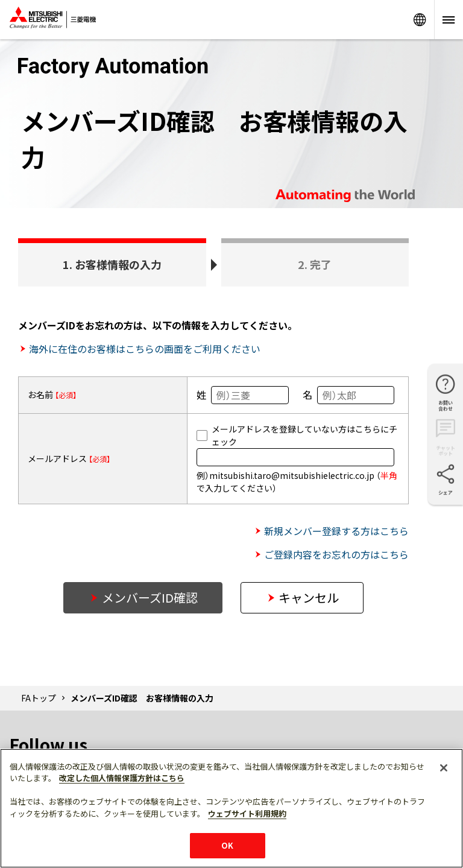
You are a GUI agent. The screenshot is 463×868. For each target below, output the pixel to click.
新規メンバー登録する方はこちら (336, 531)
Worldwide (420, 20)
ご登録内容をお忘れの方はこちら (336, 554)
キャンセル (309, 597)
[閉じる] (444, 768)
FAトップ (39, 698)
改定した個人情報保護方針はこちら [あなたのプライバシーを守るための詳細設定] (122, 778)
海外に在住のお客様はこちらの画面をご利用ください (145, 349)
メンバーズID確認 (150, 597)
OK (227, 845)
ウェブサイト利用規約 (247, 813)
